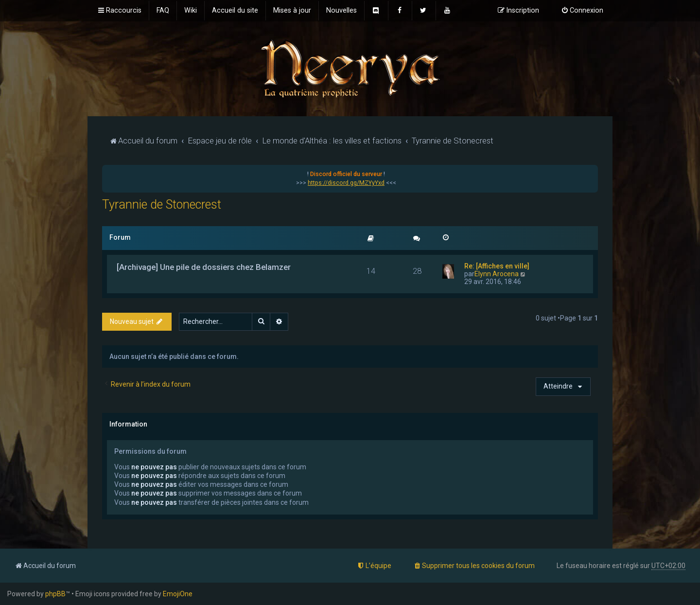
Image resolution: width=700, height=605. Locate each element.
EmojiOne (178, 594)
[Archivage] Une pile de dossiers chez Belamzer (204, 267)
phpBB (55, 594)
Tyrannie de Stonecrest (162, 205)
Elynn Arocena (497, 274)
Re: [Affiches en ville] (497, 266)
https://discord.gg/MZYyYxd (346, 183)
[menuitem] (163, 11)
